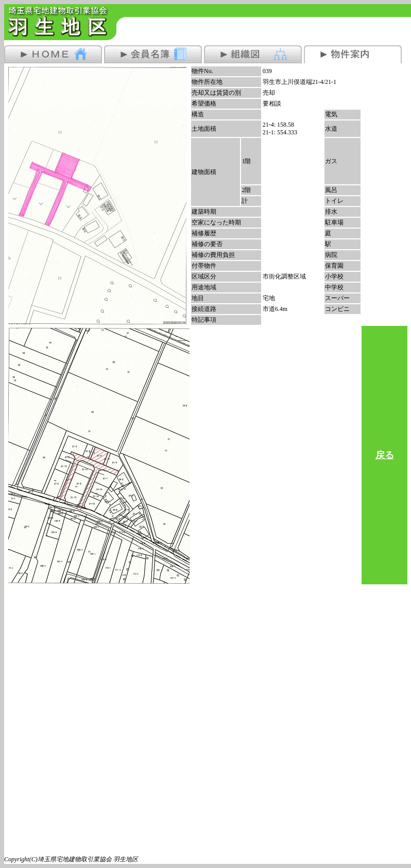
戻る (385, 455)
